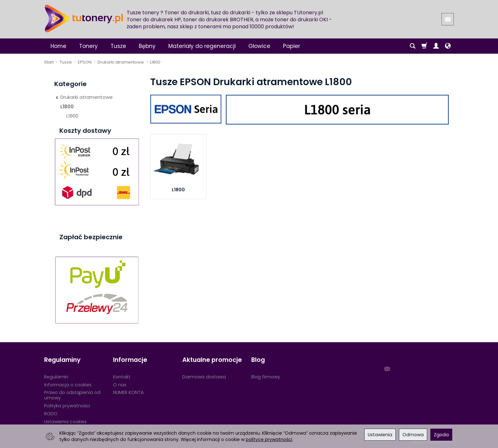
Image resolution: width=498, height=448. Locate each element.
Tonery (88, 46)
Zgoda (441, 435)
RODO (51, 414)
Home (58, 46)
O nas (120, 385)
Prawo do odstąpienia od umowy (72, 395)
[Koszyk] (424, 46)
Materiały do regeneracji (202, 46)
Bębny (147, 46)
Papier (292, 46)
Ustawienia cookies (65, 422)
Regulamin (56, 377)
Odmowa (413, 435)
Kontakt (122, 377)
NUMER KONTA (128, 392)
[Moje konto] (436, 46)
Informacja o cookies (68, 385)
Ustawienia (380, 435)
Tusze (118, 46)
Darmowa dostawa (204, 377)
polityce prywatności (269, 439)
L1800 (178, 190)
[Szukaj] (413, 46)
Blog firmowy (266, 377)
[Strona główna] (84, 18)
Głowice (259, 46)
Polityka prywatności (67, 406)
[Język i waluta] (448, 46)
